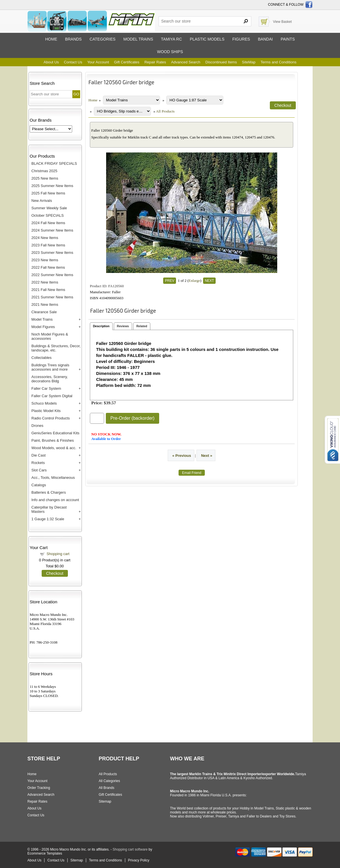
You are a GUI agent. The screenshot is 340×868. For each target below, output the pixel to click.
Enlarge (194, 281)
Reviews (123, 326)
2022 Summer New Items (52, 275)
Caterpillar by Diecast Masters (49, 509)
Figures (241, 39)
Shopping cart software (130, 849)
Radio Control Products (50, 418)
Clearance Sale (44, 312)
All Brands (107, 788)
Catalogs (39, 485)
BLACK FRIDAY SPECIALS (54, 163)
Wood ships (170, 52)
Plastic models (207, 39)
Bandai (265, 39)
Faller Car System (46, 388)
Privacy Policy (139, 860)
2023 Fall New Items (48, 245)
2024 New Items (45, 238)
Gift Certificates (127, 62)
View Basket (282, 22)
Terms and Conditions (278, 62)
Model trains (138, 39)
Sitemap (105, 801)
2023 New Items (45, 260)
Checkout (55, 573)
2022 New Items (45, 282)
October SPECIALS (47, 215)
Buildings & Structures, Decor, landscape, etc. (56, 348)
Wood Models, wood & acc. (54, 448)
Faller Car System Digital (52, 396)
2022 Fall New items (48, 267)
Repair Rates (155, 62)
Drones (37, 426)
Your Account (98, 62)
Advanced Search (186, 62)
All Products (165, 111)
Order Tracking (39, 788)
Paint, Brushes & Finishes (53, 440)
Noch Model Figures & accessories (50, 336)
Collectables (42, 358)
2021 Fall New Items (48, 290)
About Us (51, 62)
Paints (288, 39)
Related (142, 326)
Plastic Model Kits (46, 411)
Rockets (38, 463)
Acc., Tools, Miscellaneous (53, 478)
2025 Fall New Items (48, 193)
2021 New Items (45, 305)
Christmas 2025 (44, 171)
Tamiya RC (171, 39)
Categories (103, 39)
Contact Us (73, 62)
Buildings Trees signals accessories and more (50, 367)
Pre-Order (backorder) (132, 418)
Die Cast (39, 455)
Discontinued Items (221, 62)
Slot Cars (39, 470)
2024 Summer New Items (52, 230)
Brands (73, 39)
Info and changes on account (55, 500)
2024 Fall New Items (48, 223)
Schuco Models (44, 403)
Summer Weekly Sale (49, 208)
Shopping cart (58, 554)
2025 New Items (45, 178)
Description (101, 326)
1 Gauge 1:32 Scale (48, 519)
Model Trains (42, 319)
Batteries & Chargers (49, 492)
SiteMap (249, 62)
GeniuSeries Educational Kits (55, 433)
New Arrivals (42, 201)
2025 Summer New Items (52, 186)
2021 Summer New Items (52, 297)
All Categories (109, 781)
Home (51, 39)
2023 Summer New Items (52, 253)
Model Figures (43, 327)
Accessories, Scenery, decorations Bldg (50, 379)
